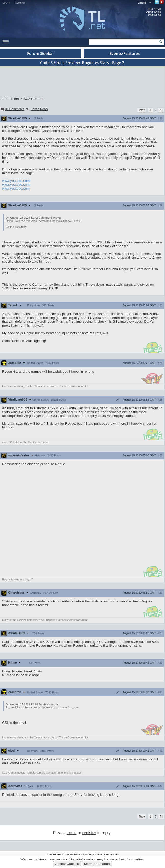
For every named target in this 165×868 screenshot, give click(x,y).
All (161, 110)
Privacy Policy (73, 855)
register (89, 833)
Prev (142, 110)
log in (72, 833)
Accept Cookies (67, 864)
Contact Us (111, 855)
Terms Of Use (93, 855)
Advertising (54, 855)
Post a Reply (37, 109)
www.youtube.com (16, 181)
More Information (97, 864)
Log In (6, 3)
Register (20, 3)
